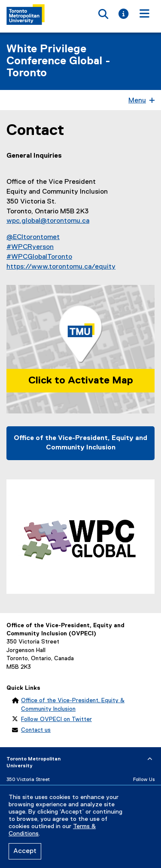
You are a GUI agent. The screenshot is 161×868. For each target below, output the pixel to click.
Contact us (36, 730)
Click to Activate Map (81, 380)
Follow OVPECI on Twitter (56, 719)
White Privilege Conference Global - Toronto (58, 61)
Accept (25, 851)
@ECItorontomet (33, 237)
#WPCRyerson (30, 247)
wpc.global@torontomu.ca (48, 221)
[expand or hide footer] (150, 759)
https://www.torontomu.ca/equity (61, 267)
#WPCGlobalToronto (39, 257)
